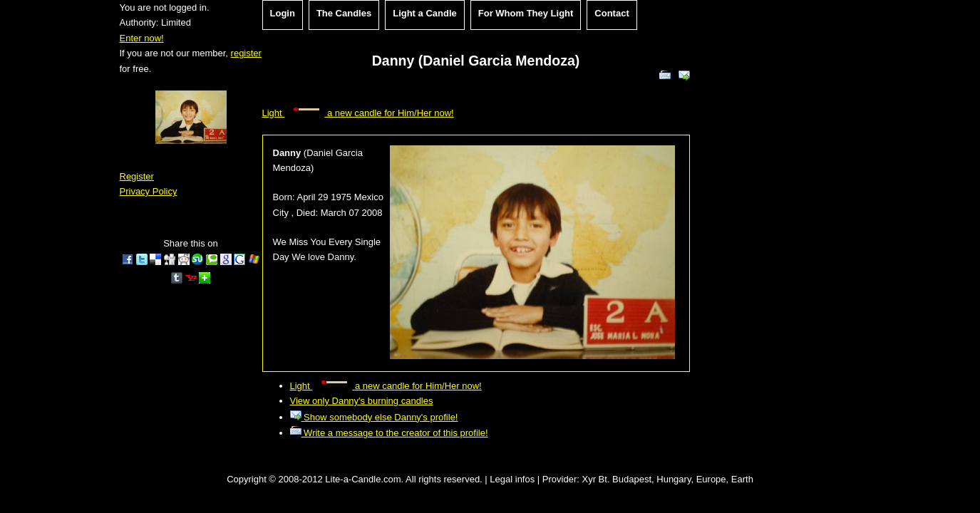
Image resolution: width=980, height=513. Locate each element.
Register (137, 176)
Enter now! (142, 38)
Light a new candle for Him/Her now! (358, 113)
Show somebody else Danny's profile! (374, 417)
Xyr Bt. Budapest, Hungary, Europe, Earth (667, 479)
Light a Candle (425, 13)
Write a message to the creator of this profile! (389, 433)
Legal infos (512, 479)
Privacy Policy (149, 191)
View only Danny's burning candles (362, 401)
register (246, 53)
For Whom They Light (526, 13)
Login (283, 13)
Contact (612, 13)
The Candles (344, 13)
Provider (559, 479)
